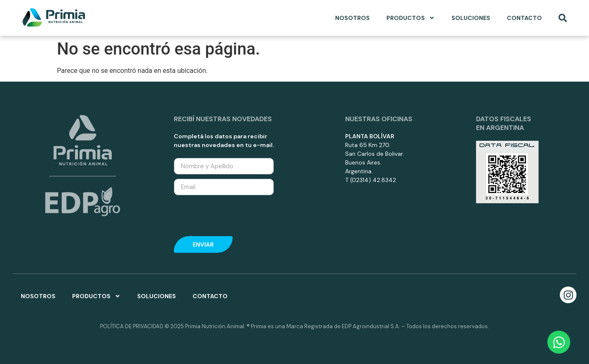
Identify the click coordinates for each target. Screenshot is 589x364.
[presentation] (237, 216)
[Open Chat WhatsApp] (559, 342)
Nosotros (352, 18)
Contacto (524, 18)
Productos (411, 18)
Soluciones (471, 18)
